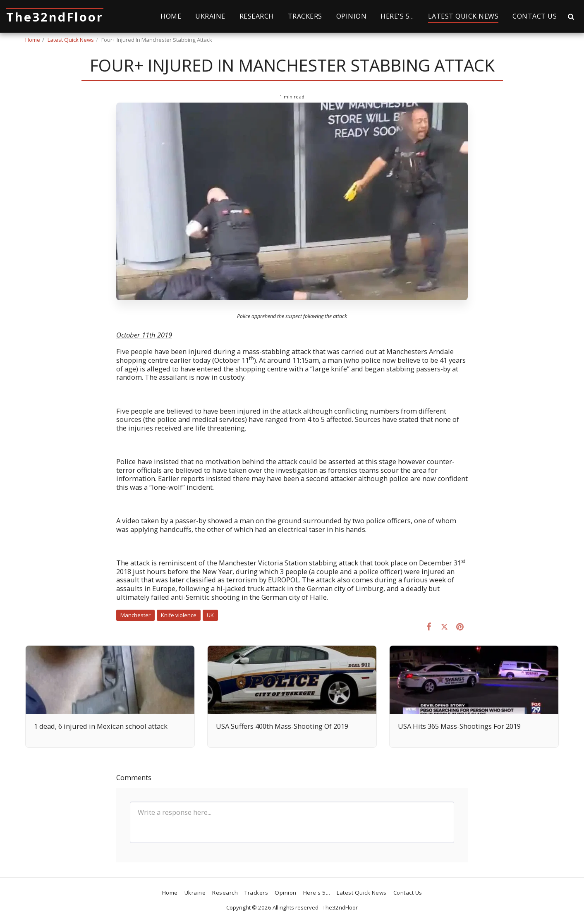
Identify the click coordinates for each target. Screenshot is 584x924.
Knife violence (179, 615)
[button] (571, 16)
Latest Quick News (71, 40)
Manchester (135, 615)
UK (210, 615)
